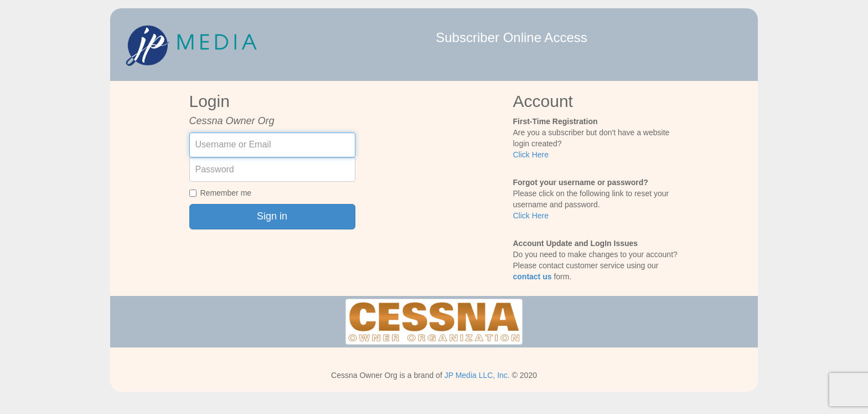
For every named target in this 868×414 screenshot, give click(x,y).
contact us (533, 277)
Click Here (531, 155)
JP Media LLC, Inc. (477, 375)
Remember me (221, 193)
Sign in (272, 216)
